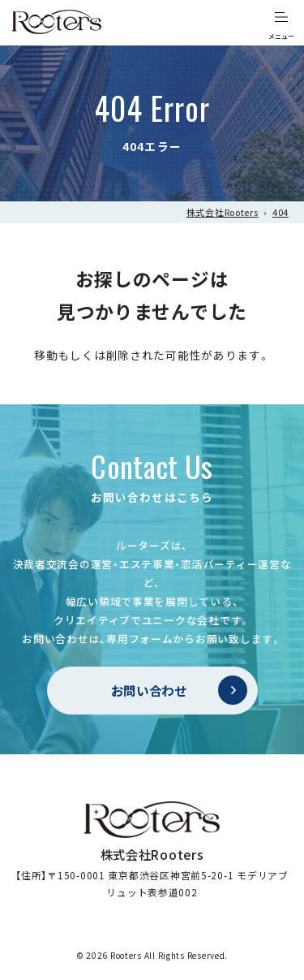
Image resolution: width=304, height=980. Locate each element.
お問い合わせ (149, 690)
